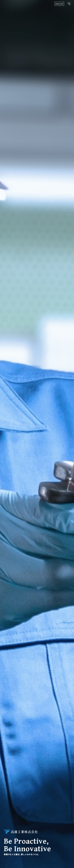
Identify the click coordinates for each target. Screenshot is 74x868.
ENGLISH (59, 4)
